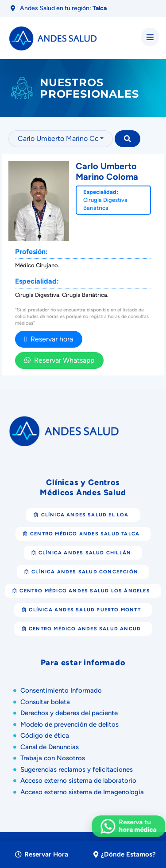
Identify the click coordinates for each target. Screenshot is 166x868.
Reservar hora (49, 339)
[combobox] (61, 139)
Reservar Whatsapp (59, 360)
